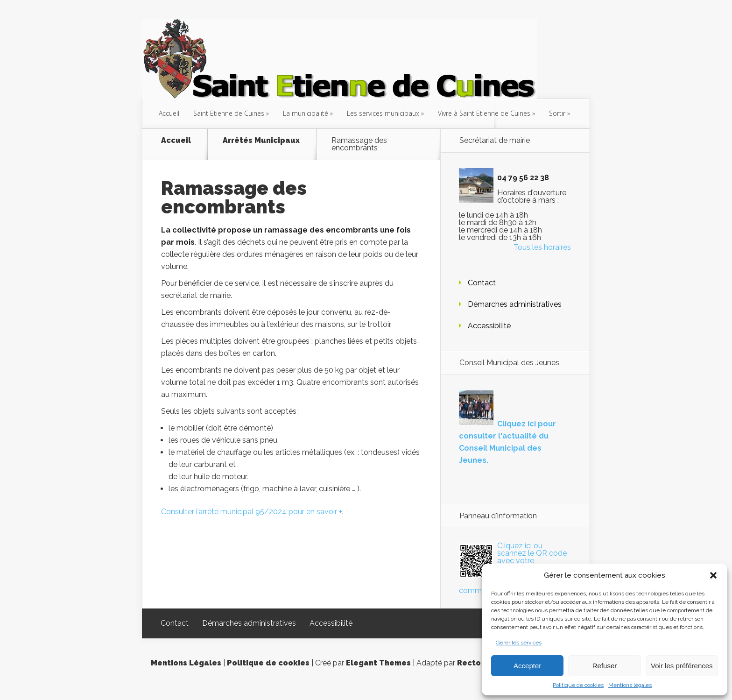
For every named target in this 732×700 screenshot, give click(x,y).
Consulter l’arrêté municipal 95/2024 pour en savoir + (252, 512)
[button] (713, 575)
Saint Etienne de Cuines (229, 113)
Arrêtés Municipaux (261, 141)
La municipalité (306, 113)
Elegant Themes (378, 663)
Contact (482, 283)
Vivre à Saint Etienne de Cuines (484, 113)
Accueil (169, 113)
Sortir (557, 113)
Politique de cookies (578, 685)
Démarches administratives (515, 304)
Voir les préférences (682, 666)
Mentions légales (630, 685)
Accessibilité (489, 326)
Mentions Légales (186, 663)
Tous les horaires (542, 247)
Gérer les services (519, 643)
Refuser (605, 666)
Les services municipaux (383, 113)
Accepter (527, 666)
